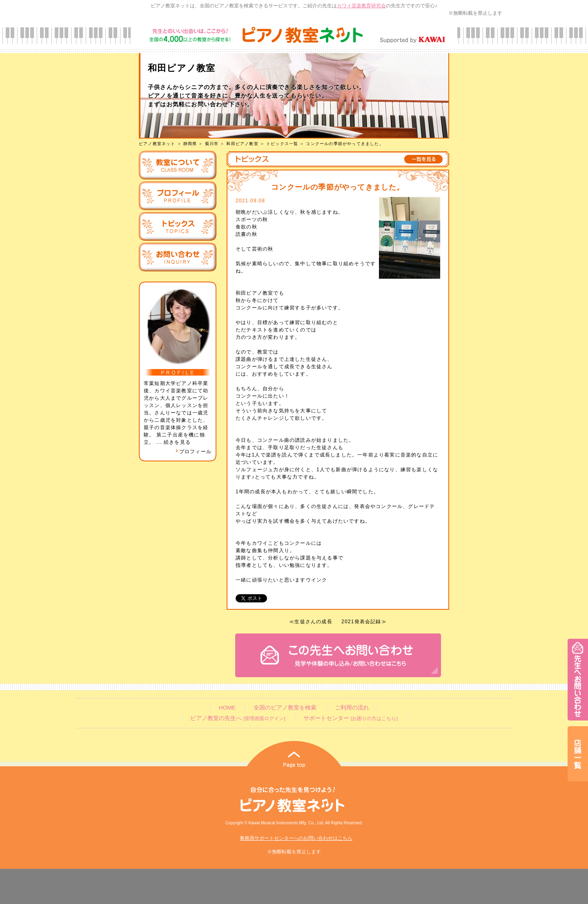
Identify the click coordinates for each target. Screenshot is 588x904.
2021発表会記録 (361, 622)
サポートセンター (350, 718)
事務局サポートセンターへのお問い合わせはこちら (296, 838)
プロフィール (194, 452)
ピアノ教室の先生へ (238, 718)
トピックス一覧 (282, 144)
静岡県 (190, 144)
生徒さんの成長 (313, 622)
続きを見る (177, 442)
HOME (227, 708)
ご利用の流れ (352, 708)
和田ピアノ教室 (242, 144)
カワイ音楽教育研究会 (361, 6)
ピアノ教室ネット (157, 144)
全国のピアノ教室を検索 (285, 708)
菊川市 (212, 144)
